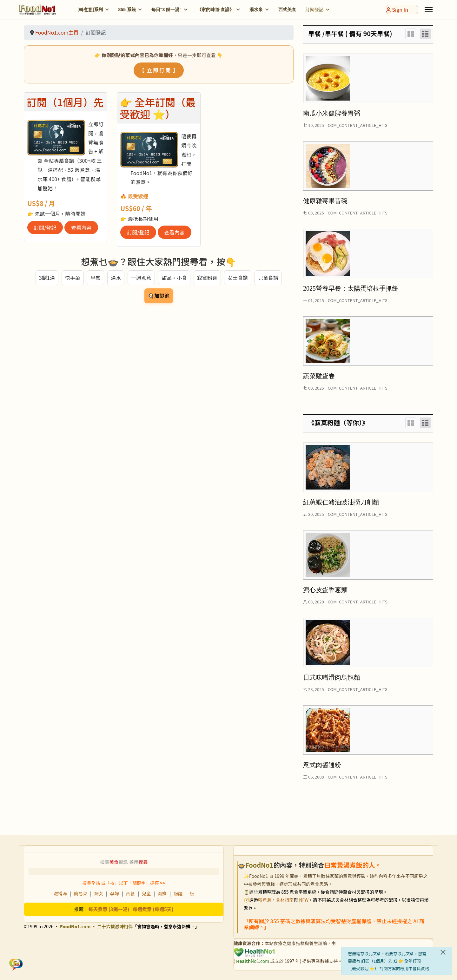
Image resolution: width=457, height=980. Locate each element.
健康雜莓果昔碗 (325, 201)
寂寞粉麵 (207, 278)
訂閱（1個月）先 (65, 102)
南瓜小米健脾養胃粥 (332, 113)
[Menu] (429, 10)
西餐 (130, 893)
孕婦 (115, 893)
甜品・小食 (174, 278)
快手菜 (73, 278)
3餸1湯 (47, 278)
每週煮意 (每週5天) (153, 909)
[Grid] (411, 34)
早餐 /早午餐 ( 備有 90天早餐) (350, 33)
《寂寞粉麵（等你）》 (338, 422)
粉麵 (178, 893)
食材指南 (285, 900)
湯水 (116, 278)
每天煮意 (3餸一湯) (109, 909)
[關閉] (443, 952)
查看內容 (81, 227)
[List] (425, 34)
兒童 (146, 893)
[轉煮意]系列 (90, 10)
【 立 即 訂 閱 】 (159, 70)
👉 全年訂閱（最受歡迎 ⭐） (158, 108)
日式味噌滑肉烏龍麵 (332, 677)
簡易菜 (81, 893)
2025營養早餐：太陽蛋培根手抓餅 (351, 288)
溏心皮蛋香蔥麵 (325, 590)
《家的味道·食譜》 (215, 10)
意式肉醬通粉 (322, 765)
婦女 (99, 893)
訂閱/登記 (45, 227)
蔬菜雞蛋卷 (319, 376)
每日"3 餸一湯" (166, 10)
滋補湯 (60, 893)
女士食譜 (238, 278)
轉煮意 (265, 900)
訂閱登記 (315, 10)
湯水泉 (256, 10)
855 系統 (127, 10)
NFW (304, 900)
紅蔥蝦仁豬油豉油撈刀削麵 (341, 502)
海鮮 (162, 893)
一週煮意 (141, 278)
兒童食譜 (268, 278)
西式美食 (287, 10)
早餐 (96, 278)
